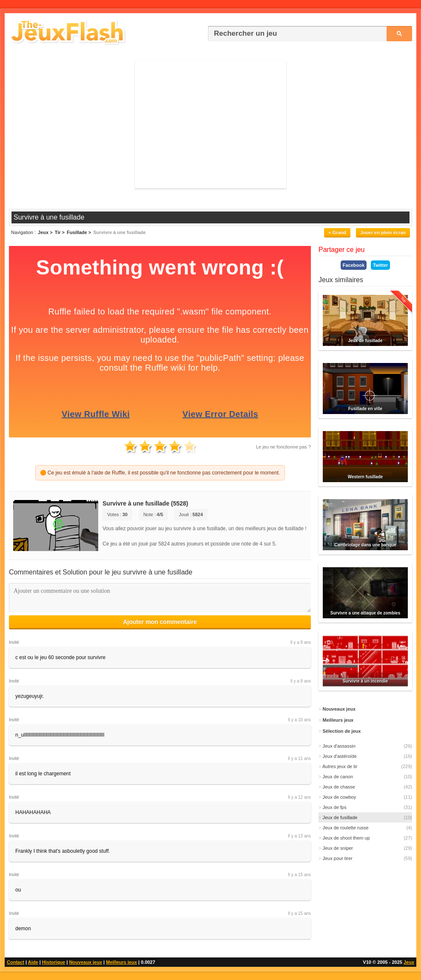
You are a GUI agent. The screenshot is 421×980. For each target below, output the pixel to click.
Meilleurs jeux (121, 962)
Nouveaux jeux (85, 962)
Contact (16, 962)
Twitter (380, 265)
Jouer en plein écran (383, 232)
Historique (54, 962)
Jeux (409, 962)
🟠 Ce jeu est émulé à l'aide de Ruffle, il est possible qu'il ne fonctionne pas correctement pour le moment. (160, 473)
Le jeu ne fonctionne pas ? (283, 447)
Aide (33, 962)
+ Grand (337, 232)
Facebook (354, 265)
